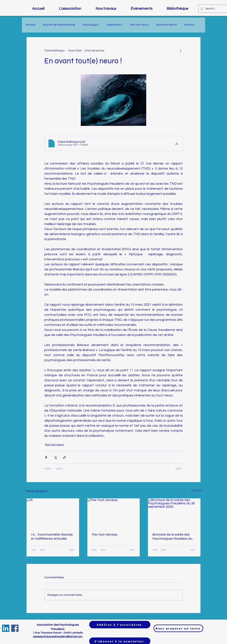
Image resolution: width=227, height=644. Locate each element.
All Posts (31, 25)
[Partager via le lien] (64, 457)
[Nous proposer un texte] (178, 628)
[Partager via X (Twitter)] (55, 457)
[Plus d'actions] (180, 51)
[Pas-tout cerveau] (114, 513)
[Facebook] (15, 628)
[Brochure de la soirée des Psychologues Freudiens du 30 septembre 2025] (174, 513)
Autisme (189, 25)
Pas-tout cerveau (105, 534)
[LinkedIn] (6, 628)
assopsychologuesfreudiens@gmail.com (58, 637)
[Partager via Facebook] (46, 457)
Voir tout (196, 491)
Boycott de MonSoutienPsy (59, 25)
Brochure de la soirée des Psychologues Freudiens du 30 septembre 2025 (172, 536)
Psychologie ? (91, 25)
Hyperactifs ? (115, 25)
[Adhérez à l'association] (120, 625)
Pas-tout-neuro (139, 25)
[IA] (53, 513)
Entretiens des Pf (166, 25)
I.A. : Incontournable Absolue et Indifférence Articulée (52, 536)
